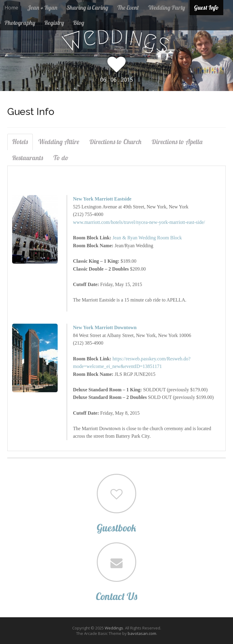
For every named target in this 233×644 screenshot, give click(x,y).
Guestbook (116, 528)
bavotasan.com (142, 633)
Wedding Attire (59, 142)
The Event (128, 7)
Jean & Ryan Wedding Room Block (147, 238)
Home (11, 8)
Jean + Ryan (42, 7)
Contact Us (116, 596)
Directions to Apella (177, 142)
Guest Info (206, 7)
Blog (79, 23)
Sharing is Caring (87, 7)
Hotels (20, 142)
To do (61, 158)
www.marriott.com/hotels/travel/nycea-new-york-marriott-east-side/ (139, 222)
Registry (54, 23)
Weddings (114, 628)
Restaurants (28, 158)
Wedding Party (167, 7)
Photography (20, 23)
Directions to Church (115, 142)
